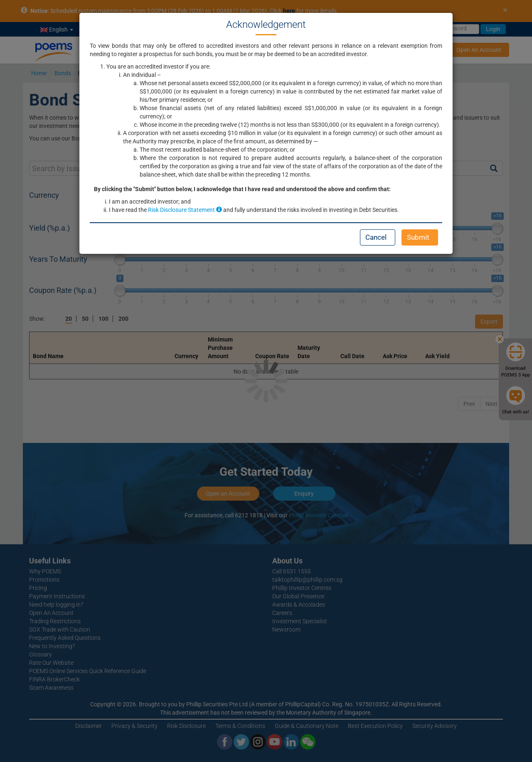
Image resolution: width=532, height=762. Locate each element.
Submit (418, 237)
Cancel (376, 237)
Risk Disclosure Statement (185, 210)
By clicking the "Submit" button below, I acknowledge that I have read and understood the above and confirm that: (242, 189)
